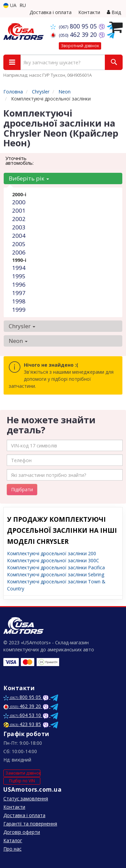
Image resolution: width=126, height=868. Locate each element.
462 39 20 (74, 34)
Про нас (12, 849)
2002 (19, 219)
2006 (19, 252)
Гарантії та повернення (30, 824)
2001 (19, 210)
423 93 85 (22, 724)
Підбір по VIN (22, 781)
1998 (19, 301)
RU (23, 5)
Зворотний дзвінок (80, 46)
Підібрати (22, 489)
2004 (19, 236)
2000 (19, 202)
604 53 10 (23, 715)
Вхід (114, 12)
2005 (19, 244)
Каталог (13, 840)
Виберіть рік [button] (29, 178)
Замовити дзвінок (23, 773)
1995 (19, 276)
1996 (19, 284)
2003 (19, 227)
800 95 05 (74, 26)
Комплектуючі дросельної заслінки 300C (53, 560)
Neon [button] (18, 341)
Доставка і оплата (51, 12)
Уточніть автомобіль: (19, 160)
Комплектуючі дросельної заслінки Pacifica (56, 567)
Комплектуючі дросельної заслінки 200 (52, 553)
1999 (19, 310)
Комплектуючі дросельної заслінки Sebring (56, 574)
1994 (19, 268)
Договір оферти (22, 832)
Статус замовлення (26, 799)
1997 (19, 293)
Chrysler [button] (22, 326)
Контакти (89, 12)
